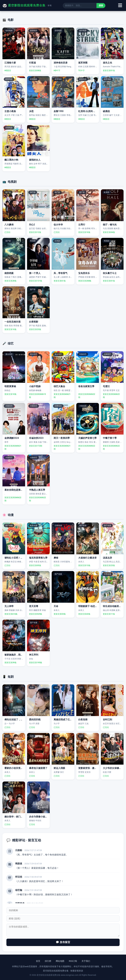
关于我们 (86, 961)
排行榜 (48, 961)
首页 (38, 961)
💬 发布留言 (63, 942)
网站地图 (60, 961)
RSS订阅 (73, 961)
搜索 (101, 5)
